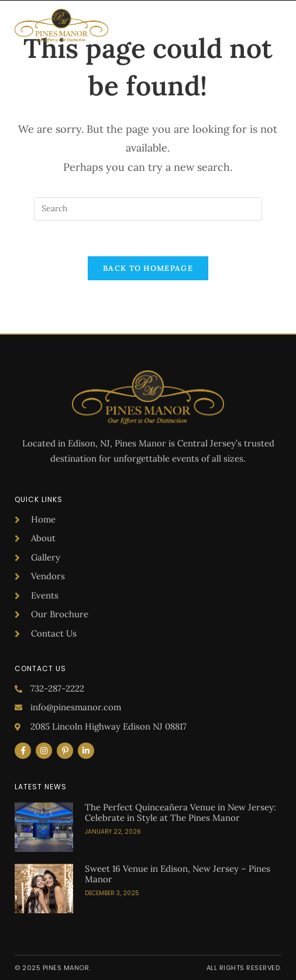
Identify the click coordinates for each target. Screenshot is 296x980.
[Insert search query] (148, 209)
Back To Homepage (148, 268)
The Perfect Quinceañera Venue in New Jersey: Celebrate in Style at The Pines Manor (180, 812)
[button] (274, 26)
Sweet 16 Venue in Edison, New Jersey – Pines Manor (178, 874)
